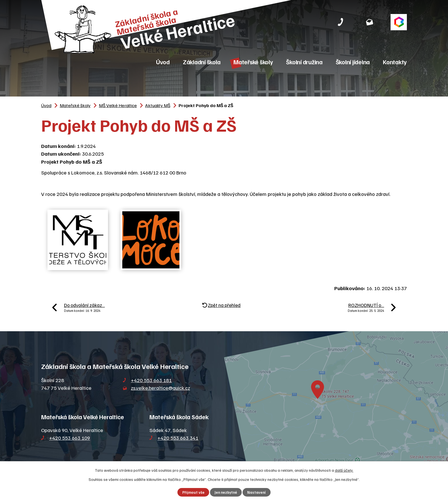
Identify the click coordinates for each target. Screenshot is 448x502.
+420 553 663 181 (151, 380)
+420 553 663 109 (70, 438)
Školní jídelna (353, 62)
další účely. (344, 470)
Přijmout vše (193, 492)
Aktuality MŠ (158, 105)
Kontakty (395, 62)
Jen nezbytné (226, 492)
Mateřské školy (253, 62)
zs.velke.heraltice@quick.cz (160, 388)
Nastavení (256, 492)
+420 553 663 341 (178, 438)
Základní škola (202, 62)
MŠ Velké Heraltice (118, 105)
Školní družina (304, 62)
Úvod (163, 62)
